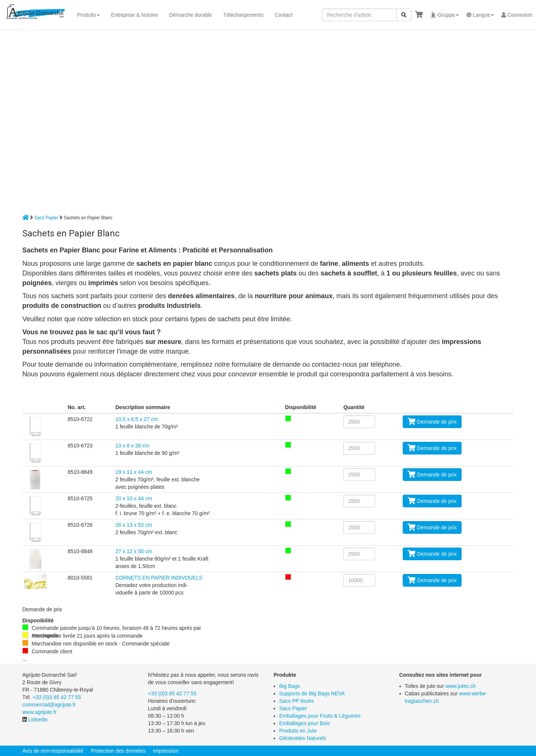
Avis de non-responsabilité (53, 751)
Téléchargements (243, 15)
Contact (284, 15)
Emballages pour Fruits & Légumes (320, 716)
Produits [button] (88, 15)
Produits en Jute (298, 731)
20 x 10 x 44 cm (134, 498)
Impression (166, 751)
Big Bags (290, 686)
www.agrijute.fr (39, 712)
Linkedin (38, 720)
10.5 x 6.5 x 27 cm (137, 419)
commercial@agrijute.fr (49, 705)
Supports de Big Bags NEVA (312, 693)
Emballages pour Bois (304, 723)
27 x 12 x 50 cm (134, 551)
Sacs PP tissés (296, 701)
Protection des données (118, 751)
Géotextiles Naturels (303, 738)
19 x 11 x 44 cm (134, 472)
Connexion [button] (517, 15)
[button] (444, 15)
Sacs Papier (47, 218)
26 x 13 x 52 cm (134, 525)
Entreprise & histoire (134, 15)
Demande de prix (432, 422)
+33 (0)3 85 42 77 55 (57, 697)
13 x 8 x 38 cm (132, 446)
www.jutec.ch (460, 686)
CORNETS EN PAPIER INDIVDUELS (159, 578)
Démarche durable (190, 15)
